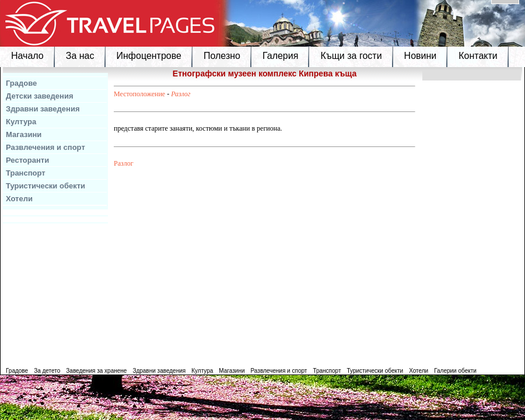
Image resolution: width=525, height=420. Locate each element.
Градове (21, 83)
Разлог (181, 94)
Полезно (222, 56)
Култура (21, 122)
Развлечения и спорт (45, 147)
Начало (27, 56)
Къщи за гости (351, 56)
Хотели (19, 199)
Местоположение (139, 94)
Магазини (24, 134)
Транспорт (26, 173)
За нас (80, 56)
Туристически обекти (45, 186)
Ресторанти (27, 160)
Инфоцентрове (149, 56)
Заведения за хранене (96, 371)
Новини (421, 56)
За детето (47, 371)
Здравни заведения (43, 109)
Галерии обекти (455, 371)
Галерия (280, 56)
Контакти (478, 56)
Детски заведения (40, 96)
